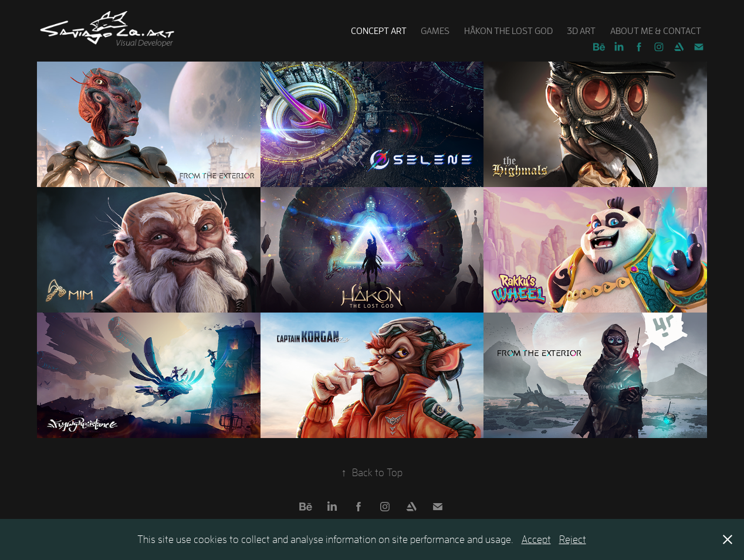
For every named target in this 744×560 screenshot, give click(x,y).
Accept (536, 539)
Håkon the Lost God (508, 30)
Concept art (379, 30)
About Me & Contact (656, 30)
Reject (573, 539)
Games (435, 30)
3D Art (581, 30)
